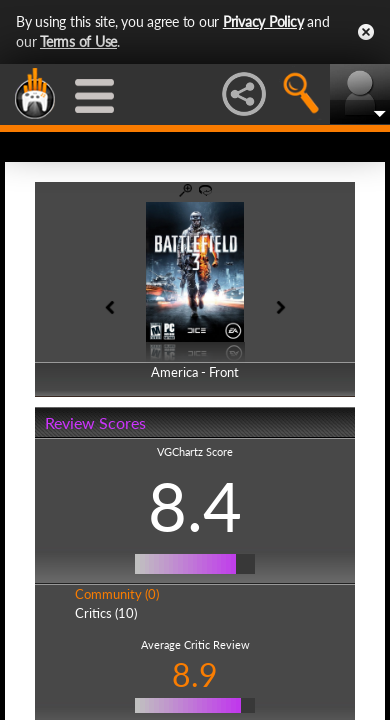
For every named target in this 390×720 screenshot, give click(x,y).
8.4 (195, 506)
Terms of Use (78, 41)
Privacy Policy (263, 21)
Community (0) (117, 594)
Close (366, 32)
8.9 (195, 674)
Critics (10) (106, 613)
